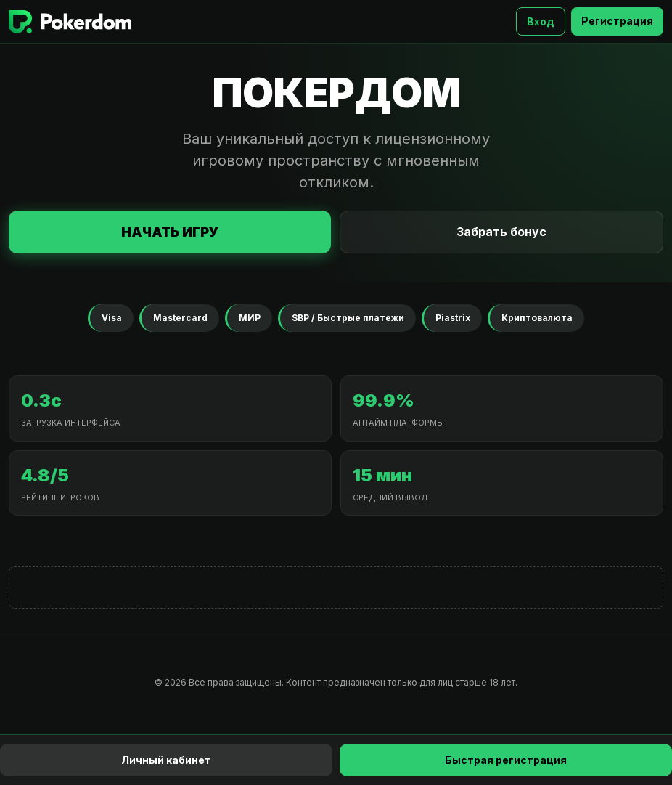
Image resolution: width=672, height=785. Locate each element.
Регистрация (617, 21)
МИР (250, 318)
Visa (112, 318)
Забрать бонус (501, 232)
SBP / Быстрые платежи (348, 318)
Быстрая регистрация (506, 760)
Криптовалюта (537, 318)
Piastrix (453, 318)
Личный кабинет (166, 760)
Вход (541, 21)
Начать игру (170, 232)
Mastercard (180, 318)
